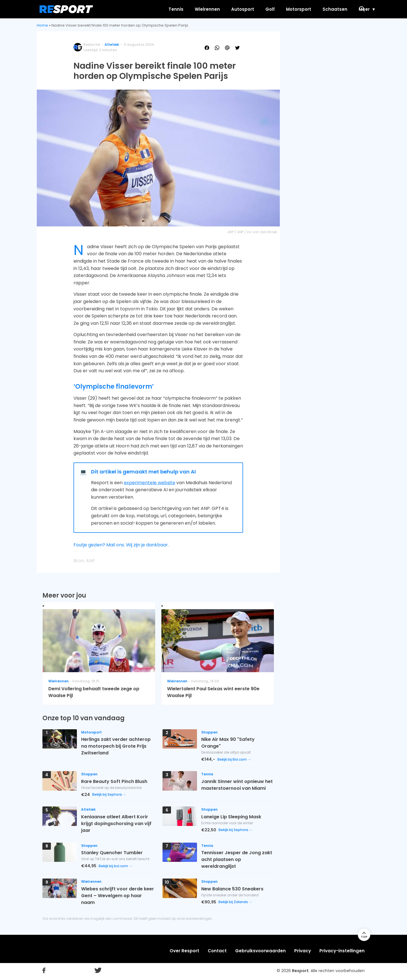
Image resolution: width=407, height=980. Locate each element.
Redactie (92, 45)
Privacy (303, 951)
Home (42, 25)
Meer (337, 9)
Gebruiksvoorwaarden (260, 951)
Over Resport (184, 951)
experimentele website (150, 483)
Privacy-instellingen (342, 951)
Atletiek (112, 45)
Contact (217, 951)
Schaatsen (308, 9)
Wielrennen (180, 9)
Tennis (149, 9)
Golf (243, 9)
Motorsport (271, 9)
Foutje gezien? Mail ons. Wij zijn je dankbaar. (121, 545)
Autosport (216, 9)
